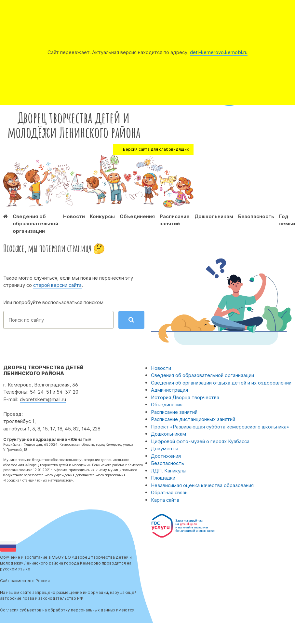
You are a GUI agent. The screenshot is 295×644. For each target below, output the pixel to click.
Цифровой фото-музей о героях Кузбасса (200, 441)
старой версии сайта (57, 285)
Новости (74, 216)
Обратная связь (169, 492)
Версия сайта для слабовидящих (156, 149)
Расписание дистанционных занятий (193, 419)
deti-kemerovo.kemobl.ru (219, 52)
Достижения (166, 456)
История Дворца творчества (185, 397)
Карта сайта (165, 500)
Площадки (163, 478)
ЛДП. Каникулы (169, 471)
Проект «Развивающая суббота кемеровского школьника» (220, 427)
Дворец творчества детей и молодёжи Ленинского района (74, 125)
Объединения (137, 216)
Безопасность (256, 216)
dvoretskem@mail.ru (43, 399)
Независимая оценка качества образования (202, 485)
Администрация (169, 390)
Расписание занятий (174, 412)
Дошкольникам (214, 216)
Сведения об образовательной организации (35, 224)
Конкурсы (102, 216)
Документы (165, 448)
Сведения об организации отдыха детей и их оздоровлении (221, 383)
